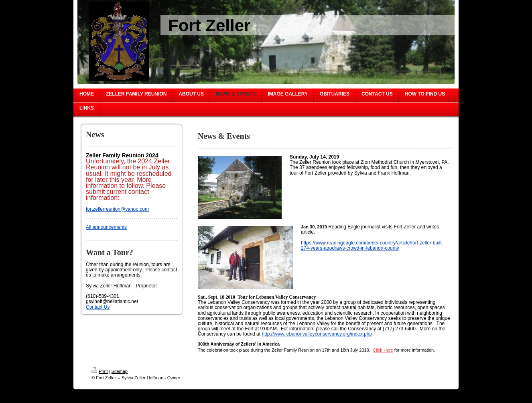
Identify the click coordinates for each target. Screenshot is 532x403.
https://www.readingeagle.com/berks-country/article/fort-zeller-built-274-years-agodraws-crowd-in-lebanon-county (372, 245)
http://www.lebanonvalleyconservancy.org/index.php (317, 334)
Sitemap (120, 371)
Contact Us (98, 307)
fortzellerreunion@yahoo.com (117, 209)
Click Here (383, 350)
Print (100, 371)
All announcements (106, 227)
